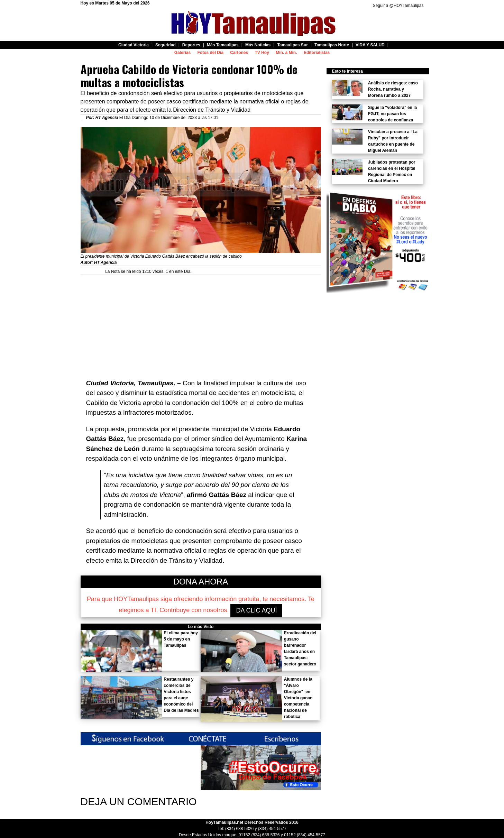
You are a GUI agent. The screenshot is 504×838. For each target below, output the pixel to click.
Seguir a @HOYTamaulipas (398, 6)
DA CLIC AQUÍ (256, 610)
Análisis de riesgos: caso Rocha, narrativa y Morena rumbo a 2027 (393, 89)
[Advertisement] (201, 323)
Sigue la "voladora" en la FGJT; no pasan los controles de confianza (392, 114)
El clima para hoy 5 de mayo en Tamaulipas (181, 639)
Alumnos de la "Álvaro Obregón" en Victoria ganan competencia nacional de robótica (298, 698)
